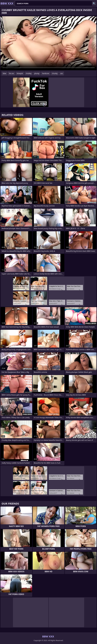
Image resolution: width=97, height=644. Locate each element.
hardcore (46, 73)
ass (62, 73)
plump (37, 73)
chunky (55, 73)
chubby (29, 73)
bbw (4, 73)
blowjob (20, 73)
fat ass (11, 73)
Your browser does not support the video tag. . (48, 43)
